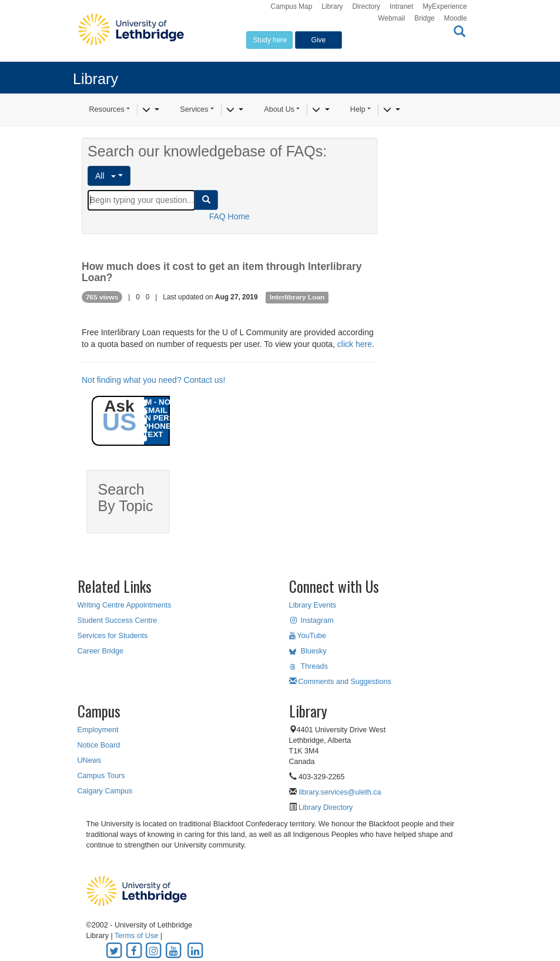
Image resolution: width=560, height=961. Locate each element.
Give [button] (319, 40)
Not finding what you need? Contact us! (153, 380)
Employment (98, 730)
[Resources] (151, 110)
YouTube (308, 636)
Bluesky (308, 651)
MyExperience (445, 6)
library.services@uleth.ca (340, 792)
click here (355, 344)
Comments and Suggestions (340, 682)
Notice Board (99, 745)
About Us (279, 109)
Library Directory (325, 807)
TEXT (153, 434)
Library (332, 6)
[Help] (392, 110)
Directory (366, 6)
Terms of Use (136, 936)
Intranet (401, 6)
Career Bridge (100, 651)
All (105, 176)
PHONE (157, 426)
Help (358, 109)
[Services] (235, 110)
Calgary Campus (105, 791)
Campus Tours (101, 776)
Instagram (311, 620)
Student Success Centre (118, 620)
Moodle (456, 18)
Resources (107, 109)
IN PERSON (165, 418)
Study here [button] (270, 40)
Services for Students (113, 636)
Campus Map (292, 6)
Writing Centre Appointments (125, 605)
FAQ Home (229, 216)
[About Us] (321, 110)
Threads (308, 666)
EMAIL (155, 410)
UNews (90, 760)
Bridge (424, 18)
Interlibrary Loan (297, 297)
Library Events (313, 605)
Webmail (391, 18)
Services (194, 109)
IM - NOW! (162, 402)
